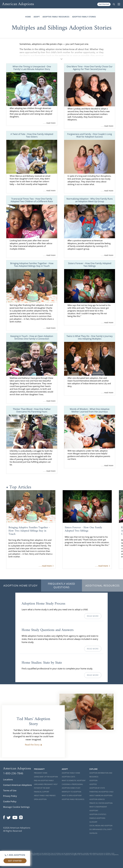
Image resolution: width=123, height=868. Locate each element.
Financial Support (42, 792)
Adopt (37, 17)
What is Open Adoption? (72, 796)
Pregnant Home (41, 773)
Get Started (104, 4)
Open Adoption (40, 799)
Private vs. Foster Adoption (101, 803)
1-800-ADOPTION (15, 855)
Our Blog (93, 833)
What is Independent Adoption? (98, 809)
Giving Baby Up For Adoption (46, 777)
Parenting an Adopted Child (101, 792)
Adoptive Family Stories (84, 17)
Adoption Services (97, 799)
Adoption (93, 781)
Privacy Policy (10, 796)
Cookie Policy (10, 801)
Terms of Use (10, 791)
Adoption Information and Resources (101, 775)
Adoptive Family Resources (56, 17)
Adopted (93, 784)
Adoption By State (97, 788)
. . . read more (49, 123)
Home (28, 17)
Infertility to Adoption (71, 792)
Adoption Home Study (20, 586)
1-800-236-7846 (13, 773)
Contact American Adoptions (18, 785)
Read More (93, 616)
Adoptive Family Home (71, 773)
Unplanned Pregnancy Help (46, 784)
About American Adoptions (101, 796)
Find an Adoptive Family (44, 781)
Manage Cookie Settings (16, 807)
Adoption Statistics (98, 814)
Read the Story (34, 745)
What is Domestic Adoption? (74, 781)
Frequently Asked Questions (61, 585)
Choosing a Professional (72, 784)
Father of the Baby (42, 788)
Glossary (93, 822)
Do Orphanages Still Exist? (101, 829)
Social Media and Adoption (101, 826)
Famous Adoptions (97, 818)
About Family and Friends (45, 796)
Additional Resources (102, 586)
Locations (8, 780)
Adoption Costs (68, 777)
